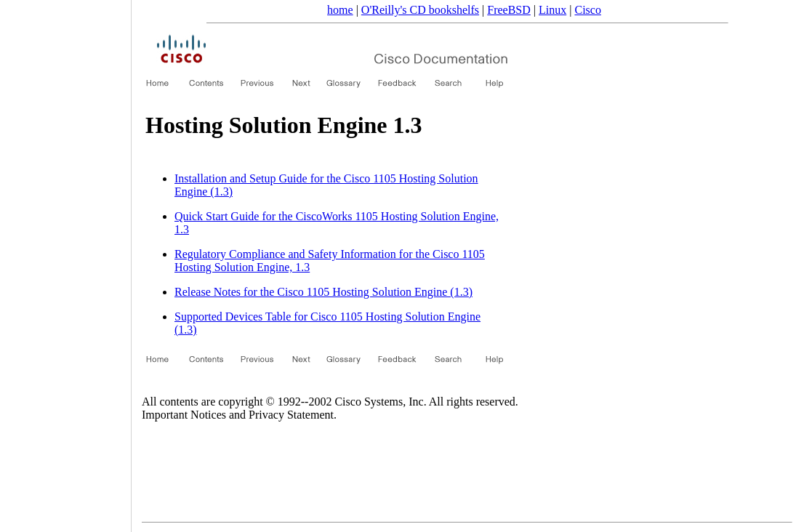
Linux (552, 10)
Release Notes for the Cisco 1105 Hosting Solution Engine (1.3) (323, 292)
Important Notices (184, 415)
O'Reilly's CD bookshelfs (420, 10)
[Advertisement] (65, 261)
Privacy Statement (291, 415)
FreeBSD (509, 10)
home (340, 10)
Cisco (587, 10)
